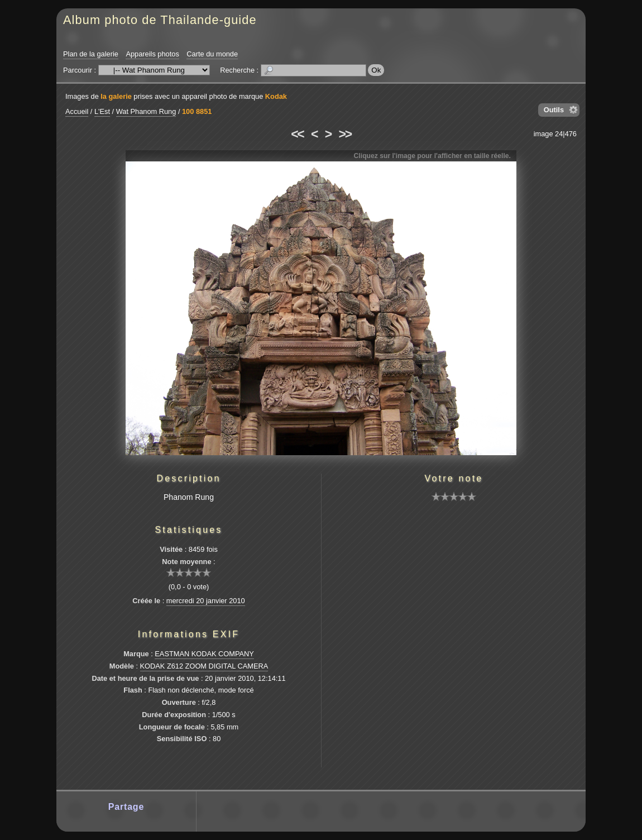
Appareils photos (152, 54)
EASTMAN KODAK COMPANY (204, 654)
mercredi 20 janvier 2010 (206, 601)
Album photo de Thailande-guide (160, 20)
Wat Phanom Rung (146, 111)
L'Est (102, 111)
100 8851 (197, 111)
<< (297, 134)
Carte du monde (212, 54)
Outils (554, 110)
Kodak (276, 96)
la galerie (116, 96)
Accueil (77, 111)
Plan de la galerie (91, 54)
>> (345, 134)
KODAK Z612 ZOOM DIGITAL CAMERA (204, 666)
